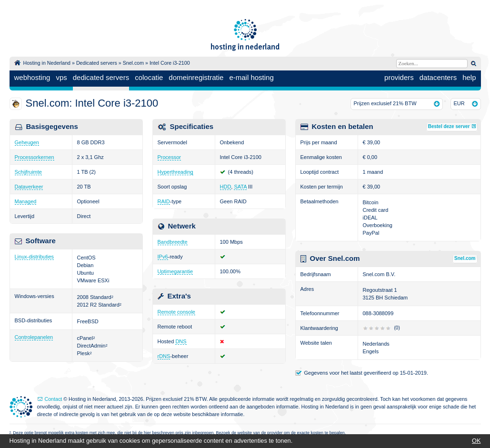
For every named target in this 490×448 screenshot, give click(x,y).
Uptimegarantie (175, 271)
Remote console (177, 312)
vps (61, 77)
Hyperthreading (175, 172)
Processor (170, 157)
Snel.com (133, 63)
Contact (54, 399)
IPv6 (163, 257)
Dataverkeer (29, 187)
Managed (26, 201)
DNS (181, 341)
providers (399, 77)
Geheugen (27, 142)
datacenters (438, 77)
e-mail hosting (251, 77)
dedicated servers (101, 77)
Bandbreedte (173, 242)
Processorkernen (35, 157)
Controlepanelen (34, 337)
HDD (226, 187)
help (469, 77)
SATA (240, 187)
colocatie (149, 77)
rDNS (164, 356)
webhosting (32, 77)
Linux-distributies (35, 257)
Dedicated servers (97, 63)
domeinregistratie (196, 77)
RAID (164, 201)
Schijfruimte (28, 172)
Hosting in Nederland (47, 63)
